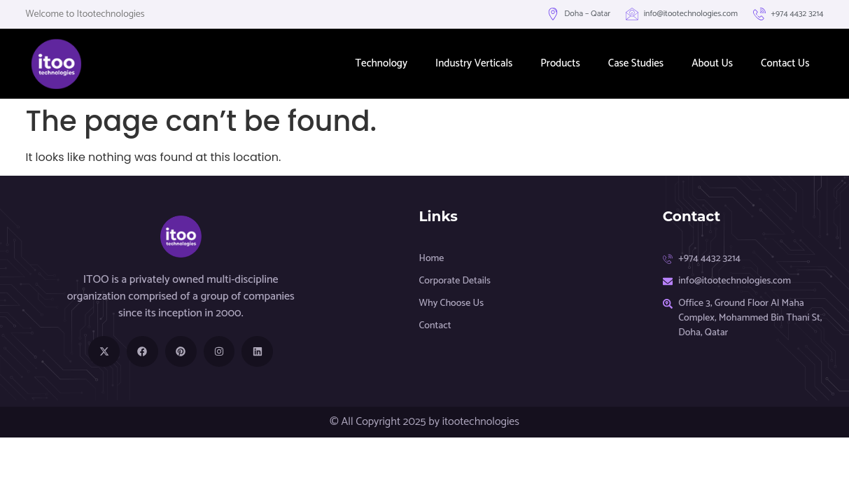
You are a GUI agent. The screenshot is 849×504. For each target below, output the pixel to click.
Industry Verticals (474, 63)
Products (560, 63)
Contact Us (785, 63)
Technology (382, 63)
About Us (712, 63)
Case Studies (636, 63)
